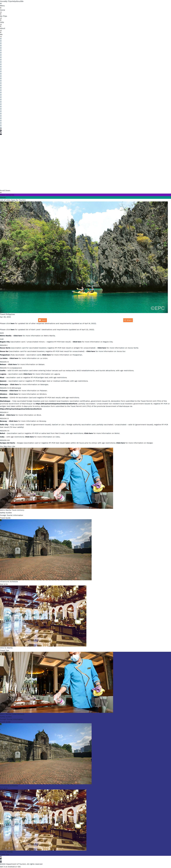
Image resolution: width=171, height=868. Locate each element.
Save (42, 320)
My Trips (9, 1)
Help (14, 1)
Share (128, 320)
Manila (3, 197)
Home (3, 1)
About (18, 1)
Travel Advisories (7, 195)
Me (22, 1)
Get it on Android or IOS (10, 867)
